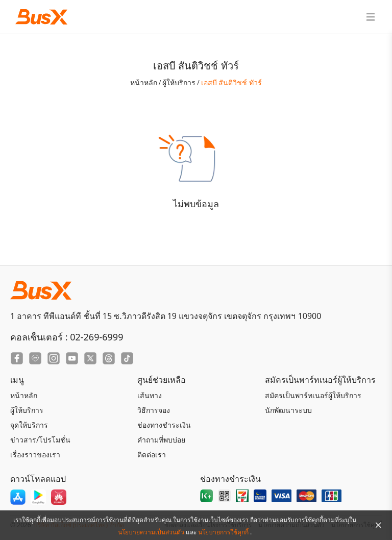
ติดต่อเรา (152, 455)
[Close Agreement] (378, 525)
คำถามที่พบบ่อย (161, 440)
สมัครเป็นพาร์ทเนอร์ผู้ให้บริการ (313, 395)
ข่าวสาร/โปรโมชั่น (40, 440)
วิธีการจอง (154, 410)
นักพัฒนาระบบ (288, 410)
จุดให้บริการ (29, 425)
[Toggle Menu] (371, 17)
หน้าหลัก (144, 82)
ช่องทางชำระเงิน (164, 425)
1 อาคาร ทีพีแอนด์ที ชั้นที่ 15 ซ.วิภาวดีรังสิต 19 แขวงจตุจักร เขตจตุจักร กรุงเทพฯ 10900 (166, 316)
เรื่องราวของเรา (35, 455)
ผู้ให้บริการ (179, 82)
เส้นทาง (150, 395)
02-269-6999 (96, 337)
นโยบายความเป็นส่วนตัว (152, 532)
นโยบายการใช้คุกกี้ (224, 532)
